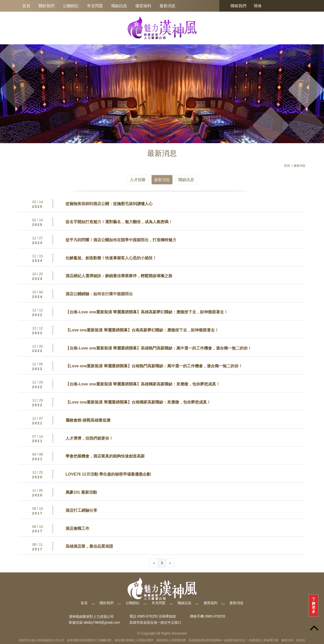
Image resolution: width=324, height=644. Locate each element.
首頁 (26, 6)
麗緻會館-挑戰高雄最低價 (88, 420)
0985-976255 (215, 617)
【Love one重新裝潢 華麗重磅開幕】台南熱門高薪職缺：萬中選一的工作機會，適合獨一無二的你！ (154, 366)
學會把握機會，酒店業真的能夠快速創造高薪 (105, 456)
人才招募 (138, 180)
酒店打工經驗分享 (81, 510)
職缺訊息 (119, 6)
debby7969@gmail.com (102, 622)
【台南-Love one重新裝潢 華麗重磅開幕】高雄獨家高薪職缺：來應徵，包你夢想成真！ (143, 384)
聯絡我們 (238, 6)
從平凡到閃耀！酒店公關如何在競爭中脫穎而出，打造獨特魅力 (121, 240)
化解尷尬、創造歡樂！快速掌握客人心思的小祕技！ (111, 258)
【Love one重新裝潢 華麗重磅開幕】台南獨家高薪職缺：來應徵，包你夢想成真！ (138, 402)
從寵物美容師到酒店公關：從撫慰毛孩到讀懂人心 (109, 204)
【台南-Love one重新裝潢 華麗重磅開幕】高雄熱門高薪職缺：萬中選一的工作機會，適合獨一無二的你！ (159, 348)
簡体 (258, 6)
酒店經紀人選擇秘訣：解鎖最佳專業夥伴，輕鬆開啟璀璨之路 (119, 276)
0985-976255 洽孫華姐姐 (157, 617)
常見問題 (95, 6)
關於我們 (46, 6)
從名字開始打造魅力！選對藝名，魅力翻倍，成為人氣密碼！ (119, 222)
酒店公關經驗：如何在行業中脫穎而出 (99, 294)
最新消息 (167, 6)
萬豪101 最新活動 (81, 492)
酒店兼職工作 (77, 528)
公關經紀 (71, 6)
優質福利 (143, 6)
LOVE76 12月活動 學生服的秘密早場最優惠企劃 (108, 474)
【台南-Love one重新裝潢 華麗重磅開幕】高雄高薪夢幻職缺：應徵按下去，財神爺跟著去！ (147, 312)
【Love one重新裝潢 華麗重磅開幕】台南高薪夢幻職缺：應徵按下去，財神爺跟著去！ (142, 330)
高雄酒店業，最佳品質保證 (89, 546)
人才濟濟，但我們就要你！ (89, 438)
